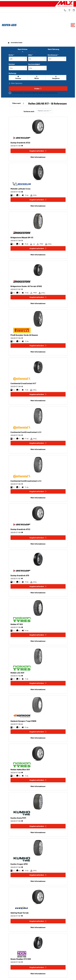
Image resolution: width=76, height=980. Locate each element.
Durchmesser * (53, 55)
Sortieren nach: (29, 111)
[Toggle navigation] (73, 25)
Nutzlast (12, 64)
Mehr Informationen (38, 157)
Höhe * (30, 55)
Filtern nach (18, 103)
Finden (38, 88)
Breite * (11, 55)
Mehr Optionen (15, 83)
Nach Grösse (23, 49)
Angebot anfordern (38, 151)
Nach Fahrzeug (53, 49)
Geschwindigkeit (34, 64)
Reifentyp (12, 73)
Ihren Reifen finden (17, 43)
